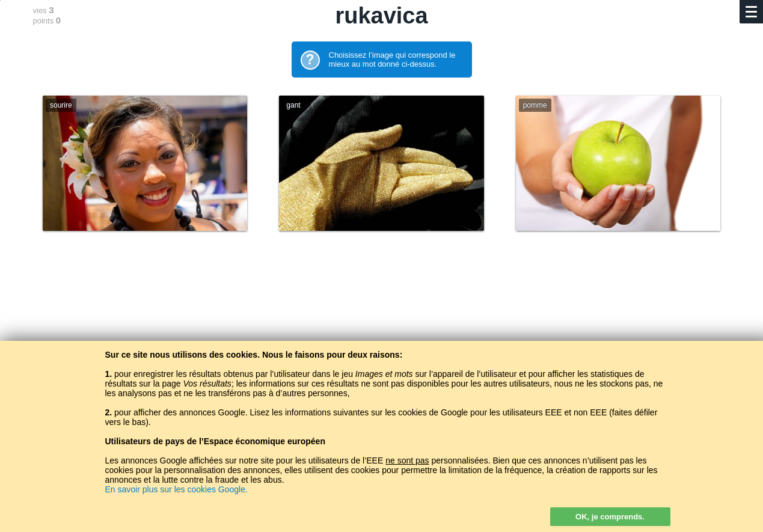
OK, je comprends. (610, 517)
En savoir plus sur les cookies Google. (176, 489)
